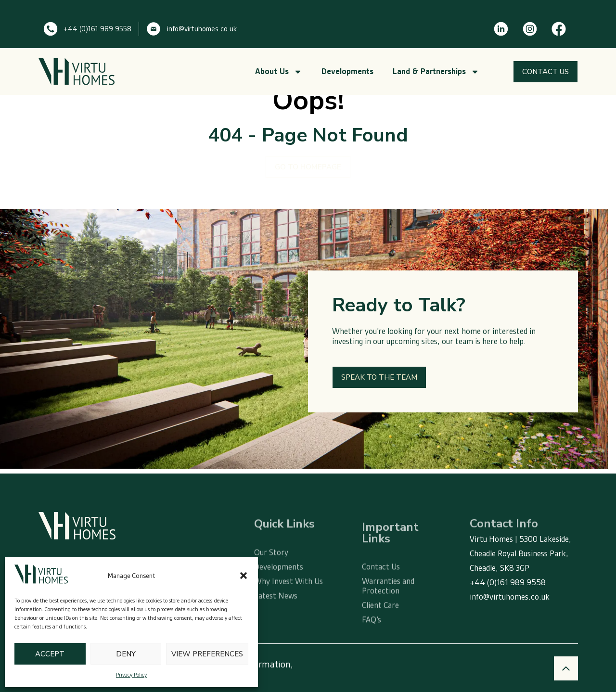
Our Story (271, 571)
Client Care (380, 627)
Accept (50, 654)
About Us (279, 72)
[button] (244, 576)
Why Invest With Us (289, 600)
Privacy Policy (131, 675)
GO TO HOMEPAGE (308, 167)
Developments (347, 71)
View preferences (207, 654)
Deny (126, 654)
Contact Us (381, 588)
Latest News (276, 614)
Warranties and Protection (388, 607)
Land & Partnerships (436, 72)
